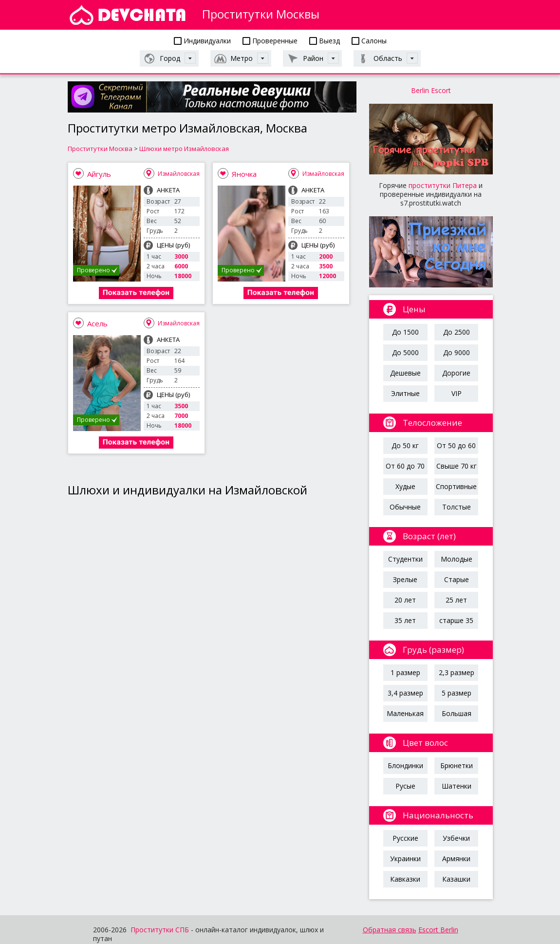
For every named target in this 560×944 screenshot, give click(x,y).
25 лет (456, 600)
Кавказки (405, 879)
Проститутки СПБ (160, 930)
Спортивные (456, 486)
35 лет (405, 620)
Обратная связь (390, 930)
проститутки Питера (443, 185)
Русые (405, 786)
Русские (405, 838)
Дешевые (405, 373)
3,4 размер (405, 693)
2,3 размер (457, 672)
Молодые (457, 559)
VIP (457, 393)
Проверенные (270, 41)
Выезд (325, 41)
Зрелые (405, 579)
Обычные (405, 507)
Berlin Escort (431, 90)
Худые (405, 486)
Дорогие (456, 373)
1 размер (405, 672)
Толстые (457, 507)
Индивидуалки (202, 41)
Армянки (456, 859)
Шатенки (457, 786)
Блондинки (405, 765)
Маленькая (405, 713)
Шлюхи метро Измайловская (184, 149)
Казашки (456, 879)
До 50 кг (405, 445)
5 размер (457, 693)
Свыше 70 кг (457, 466)
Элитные (405, 393)
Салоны (369, 41)
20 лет (405, 600)
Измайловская (179, 174)
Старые (457, 579)
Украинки (405, 859)
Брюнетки (457, 765)
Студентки (405, 559)
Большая (457, 713)
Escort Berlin (438, 930)
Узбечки (456, 838)
